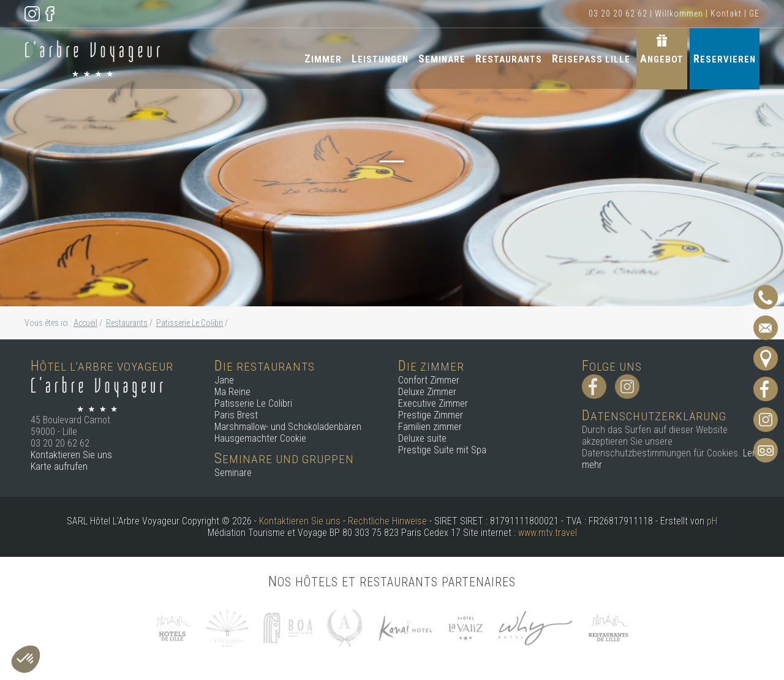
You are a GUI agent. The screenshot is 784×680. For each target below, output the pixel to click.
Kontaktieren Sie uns (71, 455)
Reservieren (725, 59)
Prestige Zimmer (431, 415)
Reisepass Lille (591, 59)
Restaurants (509, 59)
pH (712, 521)
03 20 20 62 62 (618, 13)
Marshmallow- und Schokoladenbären (288, 427)
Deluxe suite (422, 438)
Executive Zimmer (433, 403)
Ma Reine (232, 392)
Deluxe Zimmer (427, 392)
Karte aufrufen (59, 467)
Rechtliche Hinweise (387, 521)
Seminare (442, 59)
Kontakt (726, 13)
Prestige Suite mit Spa (442, 450)
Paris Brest (236, 415)
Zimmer (323, 59)
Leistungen (380, 59)
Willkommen (679, 13)
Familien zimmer (430, 427)
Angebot (662, 59)
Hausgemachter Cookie (260, 438)
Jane (224, 380)
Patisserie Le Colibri (253, 403)
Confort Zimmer (429, 380)
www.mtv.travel (548, 533)
